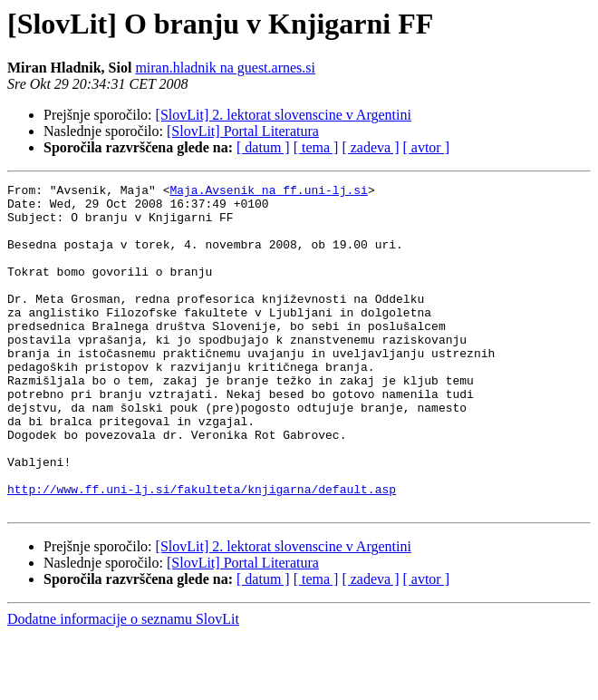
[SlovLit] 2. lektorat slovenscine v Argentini (284, 115)
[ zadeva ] (370, 147)
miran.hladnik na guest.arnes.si (225, 68)
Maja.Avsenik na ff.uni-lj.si (268, 192)
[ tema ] (316, 147)
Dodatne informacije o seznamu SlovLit (123, 684)
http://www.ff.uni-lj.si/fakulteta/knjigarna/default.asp (202, 551)
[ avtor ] (426, 147)
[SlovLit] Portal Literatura (243, 131)
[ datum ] (263, 147)
